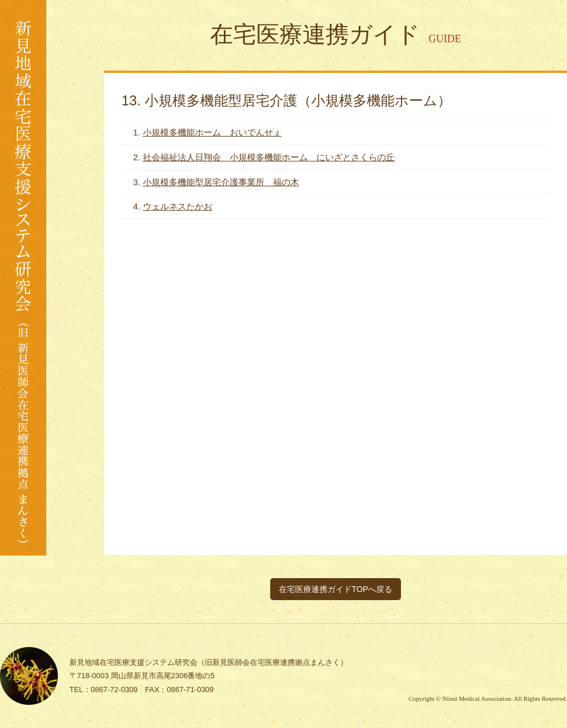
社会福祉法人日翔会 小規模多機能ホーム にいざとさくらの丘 (269, 157)
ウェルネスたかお (178, 206)
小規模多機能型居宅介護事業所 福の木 (221, 182)
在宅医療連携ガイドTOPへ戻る (336, 589)
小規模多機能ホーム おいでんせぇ (212, 132)
